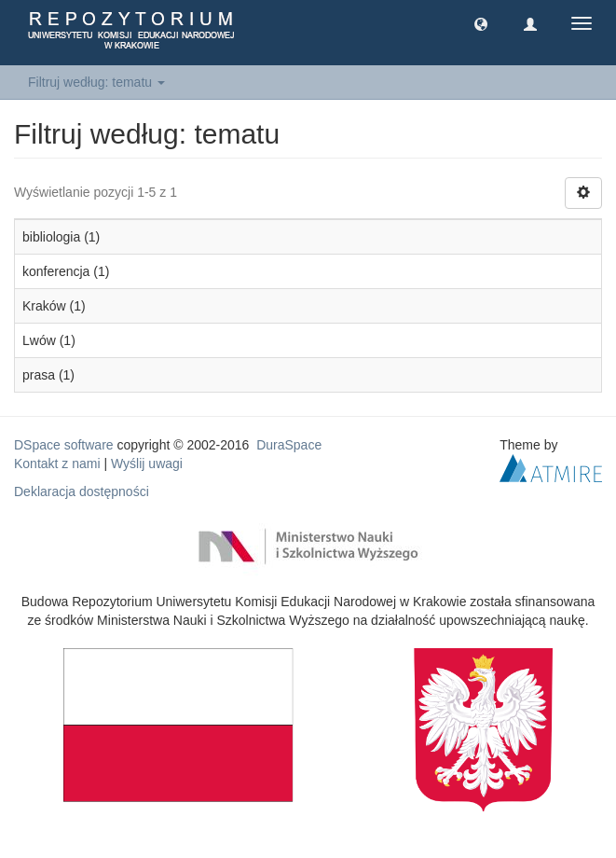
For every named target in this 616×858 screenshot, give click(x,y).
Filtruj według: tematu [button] (96, 82)
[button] (481, 23)
